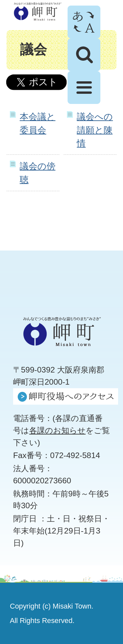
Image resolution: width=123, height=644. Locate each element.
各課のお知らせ (57, 430)
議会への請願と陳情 (95, 130)
